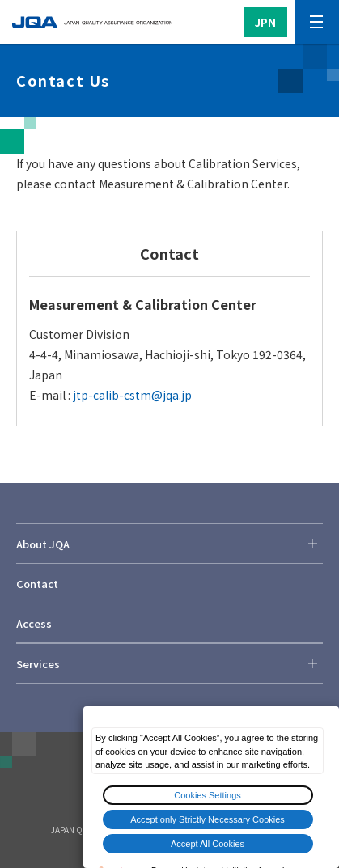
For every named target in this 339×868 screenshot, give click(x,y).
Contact (37, 584)
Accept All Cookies (208, 844)
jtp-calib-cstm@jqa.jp (132, 395)
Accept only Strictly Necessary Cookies (208, 819)
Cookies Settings (208, 795)
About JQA (169, 544)
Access (34, 623)
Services (169, 663)
